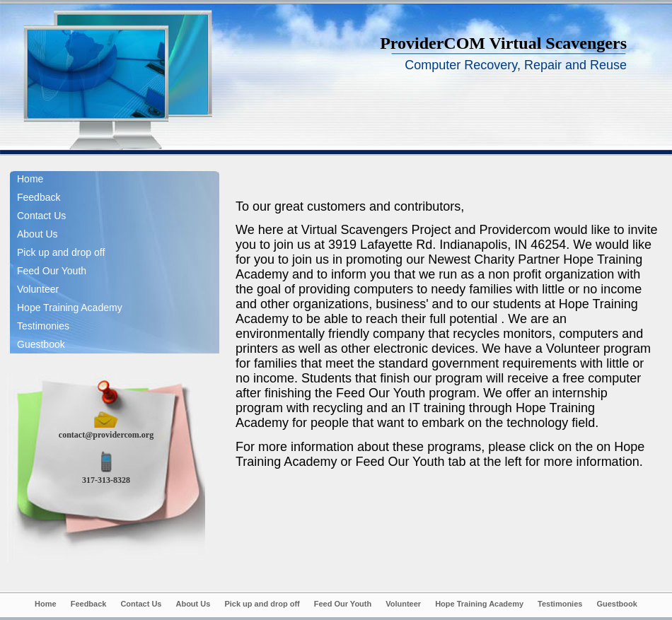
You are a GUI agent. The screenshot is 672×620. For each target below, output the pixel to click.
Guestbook (41, 344)
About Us (37, 234)
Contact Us (41, 216)
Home (30, 179)
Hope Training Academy (70, 308)
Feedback (39, 197)
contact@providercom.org (106, 435)
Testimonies (43, 326)
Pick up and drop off (61, 252)
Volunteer (38, 289)
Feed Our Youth (52, 271)
